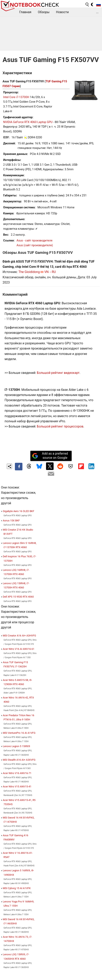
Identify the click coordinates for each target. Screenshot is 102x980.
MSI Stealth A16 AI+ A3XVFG (19, 760)
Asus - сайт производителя (34, 241)
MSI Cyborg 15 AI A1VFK (17, 888)
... (97, 12)
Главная (25, 12)
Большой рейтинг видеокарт (58, 373)
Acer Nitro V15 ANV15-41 (17, 786)
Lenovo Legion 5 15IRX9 (16, 746)
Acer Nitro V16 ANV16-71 (17, 773)
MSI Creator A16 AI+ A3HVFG (19, 636)
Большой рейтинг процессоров (60, 426)
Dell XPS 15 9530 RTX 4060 (18, 597)
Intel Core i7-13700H (16, 97)
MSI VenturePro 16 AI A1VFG (19, 733)
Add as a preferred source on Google (50, 456)
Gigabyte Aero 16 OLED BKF (18, 511)
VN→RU (50, 272)
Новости (62, 12)
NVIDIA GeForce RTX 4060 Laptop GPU (28, 122)
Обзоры (44, 12)
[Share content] (9, 466)
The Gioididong (29, 272)
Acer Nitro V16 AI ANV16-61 (19, 649)
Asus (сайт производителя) (35, 245)
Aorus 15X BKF (11, 521)
